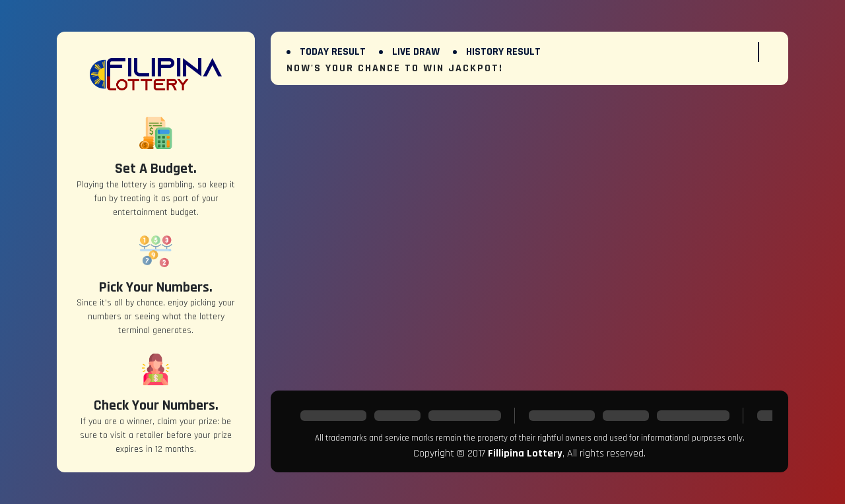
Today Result (333, 52)
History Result (503, 52)
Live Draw (416, 52)
